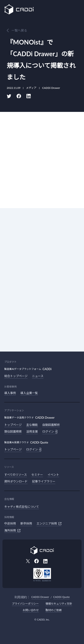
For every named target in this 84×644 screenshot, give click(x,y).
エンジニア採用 (49, 524)
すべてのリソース (16, 475)
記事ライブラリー (44, 481)
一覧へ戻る (19, 30)
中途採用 (10, 523)
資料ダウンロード (16, 481)
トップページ (13, 425)
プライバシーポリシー (25, 604)
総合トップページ (16, 376)
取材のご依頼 (54, 610)
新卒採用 (26, 523)
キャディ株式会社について (22, 507)
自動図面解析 (51, 425)
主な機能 (32, 425)
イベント (53, 475)
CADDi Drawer (40, 597)
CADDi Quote (62, 597)
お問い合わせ (31, 610)
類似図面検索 (13, 431)
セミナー (37, 475)
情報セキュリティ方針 (59, 604)
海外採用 (12, 531)
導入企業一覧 (29, 393)
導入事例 (10, 393)
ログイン (50, 432)
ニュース (38, 376)
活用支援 (32, 431)
